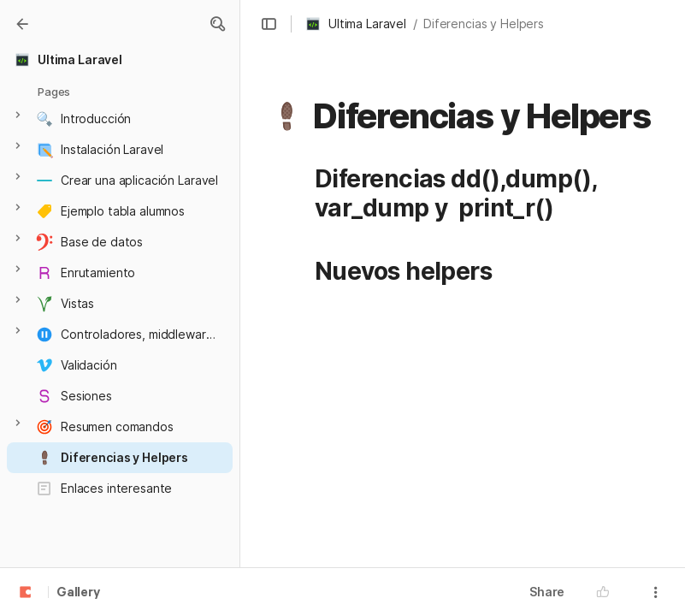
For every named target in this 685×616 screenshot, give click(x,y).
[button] (217, 24)
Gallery (78, 593)
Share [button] (547, 592)
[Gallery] (22, 24)
